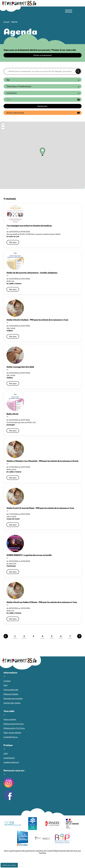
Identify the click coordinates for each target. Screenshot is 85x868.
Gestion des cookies (9, 865)
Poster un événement (43, 55)
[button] (42, 152)
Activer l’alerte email (15, 113)
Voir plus (13, 242)
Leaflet (82, 188)
